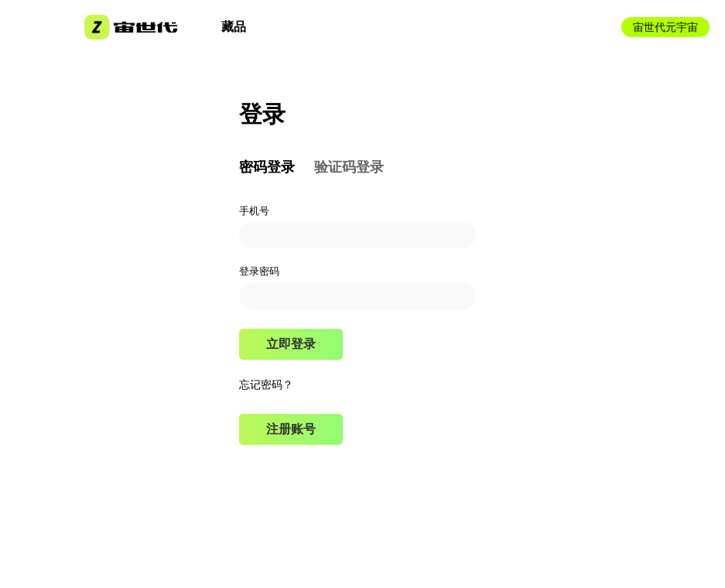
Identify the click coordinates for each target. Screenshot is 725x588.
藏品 (234, 27)
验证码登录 (349, 167)
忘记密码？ (266, 385)
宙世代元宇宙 (665, 27)
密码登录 (267, 167)
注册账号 (291, 429)
